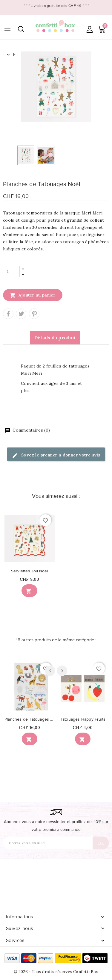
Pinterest (34, 314)
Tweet (21, 314)
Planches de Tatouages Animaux (30, 719)
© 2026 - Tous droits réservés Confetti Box (56, 972)
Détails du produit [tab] (55, 338)
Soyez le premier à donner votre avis (56, 455)
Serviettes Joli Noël (30, 571)
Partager (8, 314)
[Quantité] (10, 271)
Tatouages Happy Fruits (83, 719)
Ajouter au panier (33, 295)
